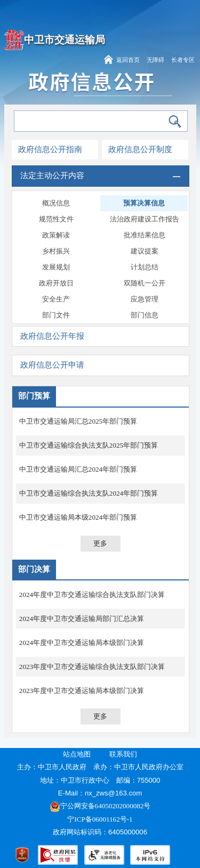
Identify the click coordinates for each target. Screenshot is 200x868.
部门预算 (34, 396)
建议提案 (145, 251)
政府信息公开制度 (140, 149)
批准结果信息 (145, 235)
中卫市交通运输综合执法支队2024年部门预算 (89, 493)
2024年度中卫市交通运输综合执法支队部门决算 (92, 595)
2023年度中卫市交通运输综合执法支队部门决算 (92, 667)
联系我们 (123, 754)
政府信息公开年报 (52, 336)
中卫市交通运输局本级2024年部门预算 (78, 517)
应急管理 (145, 299)
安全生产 (56, 299)
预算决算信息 (144, 203)
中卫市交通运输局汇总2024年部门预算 (78, 469)
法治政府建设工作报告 (145, 219)
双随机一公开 (145, 283)
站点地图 (77, 754)
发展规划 (56, 267)
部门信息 (145, 315)
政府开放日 (56, 283)
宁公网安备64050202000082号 (100, 806)
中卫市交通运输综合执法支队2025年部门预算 (89, 445)
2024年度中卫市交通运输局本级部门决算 (82, 643)
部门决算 (34, 569)
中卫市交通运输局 (65, 40)
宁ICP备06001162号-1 (101, 819)
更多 (100, 543)
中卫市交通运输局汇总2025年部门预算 (78, 421)
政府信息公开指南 (50, 149)
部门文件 (56, 315)
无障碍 (155, 60)
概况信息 (56, 203)
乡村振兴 (56, 251)
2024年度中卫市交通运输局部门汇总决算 (82, 619)
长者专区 (183, 60)
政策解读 (56, 235)
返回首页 (128, 60)
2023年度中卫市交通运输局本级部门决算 (82, 691)
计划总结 (145, 267)
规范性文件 (56, 219)
